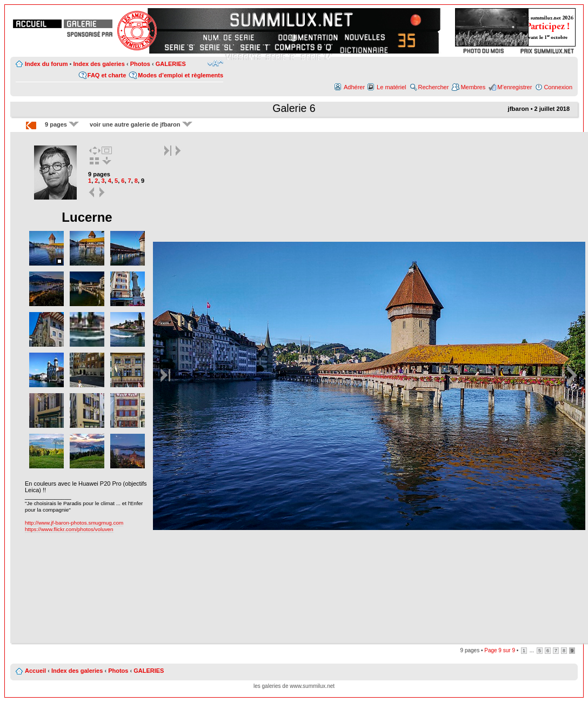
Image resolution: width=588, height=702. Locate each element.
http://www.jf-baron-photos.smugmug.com (74, 523)
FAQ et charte (107, 75)
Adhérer (354, 87)
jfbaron (518, 109)
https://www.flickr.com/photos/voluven (69, 529)
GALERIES (171, 64)
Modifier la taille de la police (215, 63)
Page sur (500, 650)
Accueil (35, 671)
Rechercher (434, 87)
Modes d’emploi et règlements (181, 75)
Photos (140, 64)
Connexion (558, 87)
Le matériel (391, 87)
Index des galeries (99, 64)
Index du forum (46, 64)
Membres (473, 87)
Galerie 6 (294, 108)
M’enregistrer (514, 87)
